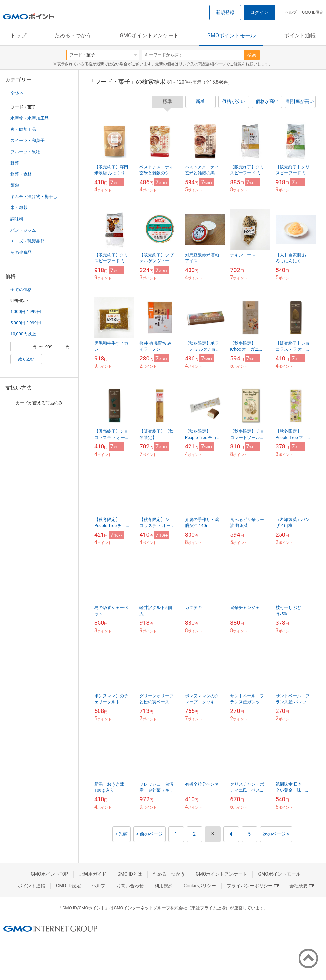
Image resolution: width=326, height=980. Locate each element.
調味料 (17, 219)
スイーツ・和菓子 (27, 140)
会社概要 (301, 886)
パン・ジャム (23, 230)
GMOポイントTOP (49, 874)
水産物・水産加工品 (30, 118)
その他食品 (21, 252)
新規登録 (225, 12)
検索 (252, 55)
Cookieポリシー (200, 886)
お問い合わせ (130, 886)
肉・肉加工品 (23, 129)
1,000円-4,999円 (26, 312)
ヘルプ (291, 12)
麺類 (15, 185)
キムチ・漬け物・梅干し (34, 196)
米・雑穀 (19, 208)
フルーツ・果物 (25, 152)
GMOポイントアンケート (149, 35)
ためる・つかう (73, 35)
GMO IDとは (130, 874)
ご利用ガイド (93, 874)
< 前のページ (149, 834)
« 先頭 (121, 834)
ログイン (259, 12)
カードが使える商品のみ (35, 403)
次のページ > (276, 834)
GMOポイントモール (231, 35)
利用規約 (164, 886)
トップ (18, 35)
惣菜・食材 (21, 174)
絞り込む (26, 359)
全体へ (17, 93)
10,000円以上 (23, 334)
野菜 (15, 163)
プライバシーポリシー (253, 886)
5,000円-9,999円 (26, 323)
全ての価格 (21, 290)
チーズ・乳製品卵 (27, 241)
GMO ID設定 (313, 12)
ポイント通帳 (300, 35)
